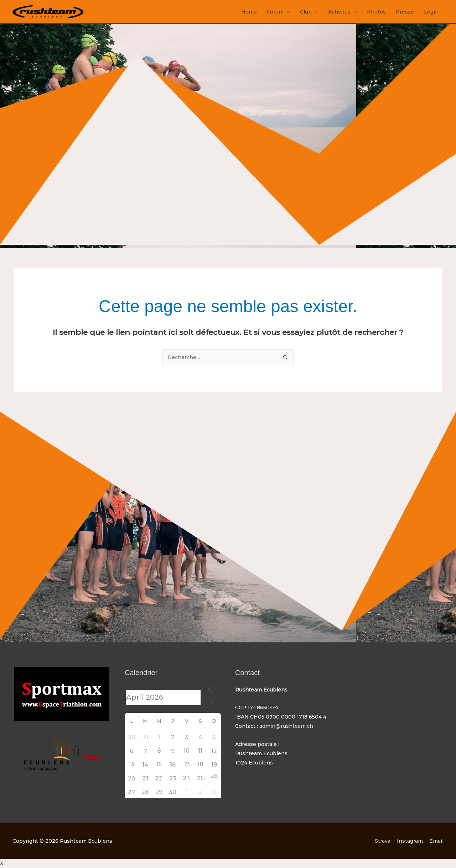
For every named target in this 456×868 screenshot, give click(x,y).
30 (132, 737)
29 (159, 792)
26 (214, 776)
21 (145, 778)
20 (132, 778)
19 (214, 765)
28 (145, 792)
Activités (339, 12)
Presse (405, 12)
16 (173, 765)
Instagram (410, 841)
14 (145, 765)
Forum (275, 12)
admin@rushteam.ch (286, 726)
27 (131, 792)
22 (159, 778)
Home (249, 12)
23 (173, 778)
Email (436, 841)
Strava (383, 841)
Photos (376, 12)
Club (306, 12)
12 (214, 751)
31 (145, 737)
